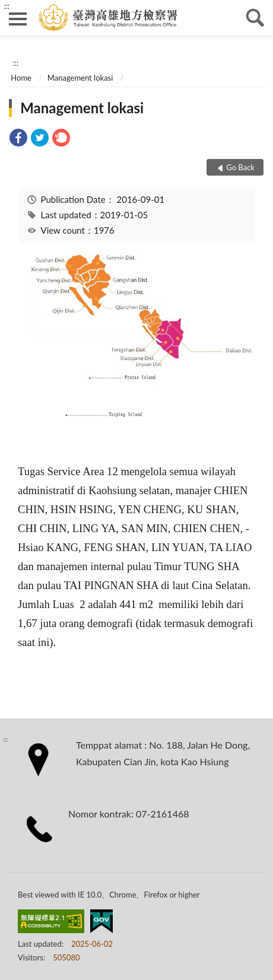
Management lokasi (80, 78)
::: (7, 6)
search (255, 18)
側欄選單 (18, 19)
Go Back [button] (240, 167)
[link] (18, 139)
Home (21, 78)
